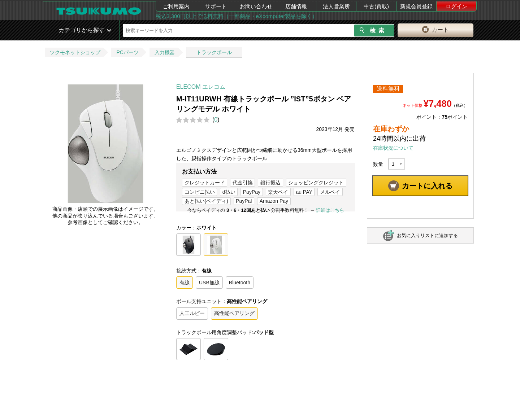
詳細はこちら (330, 210)
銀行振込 (270, 183)
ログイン (456, 6)
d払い (229, 192)
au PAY (304, 192)
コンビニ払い (200, 192)
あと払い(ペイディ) (206, 201)
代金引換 (243, 183)
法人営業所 (336, 6)
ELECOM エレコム (201, 87)
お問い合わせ (256, 6)
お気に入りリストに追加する (427, 235)
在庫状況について (393, 148)
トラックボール (214, 52)
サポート (216, 6)
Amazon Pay (274, 201)
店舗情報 (296, 6)
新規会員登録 (416, 6)
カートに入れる (427, 186)
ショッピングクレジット (316, 183)
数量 (378, 164)
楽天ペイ (278, 192)
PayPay (252, 192)
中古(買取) (376, 6)
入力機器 (165, 52)
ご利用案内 (176, 6)
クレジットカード (205, 183)
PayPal (244, 201)
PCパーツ (127, 52)
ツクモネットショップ (75, 52)
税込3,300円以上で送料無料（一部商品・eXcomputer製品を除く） (237, 16)
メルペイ (330, 192)
